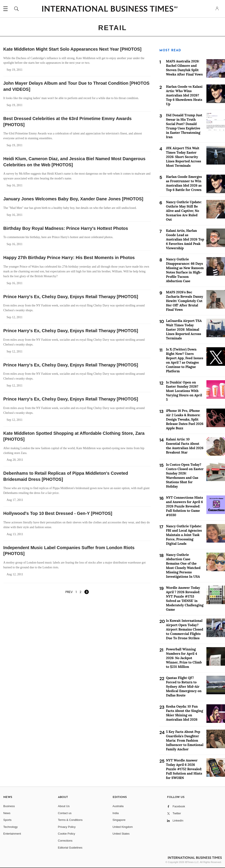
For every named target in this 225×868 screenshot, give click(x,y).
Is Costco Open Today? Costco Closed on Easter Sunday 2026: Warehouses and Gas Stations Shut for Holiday (185, 475)
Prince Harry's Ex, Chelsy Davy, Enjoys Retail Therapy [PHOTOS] (71, 297)
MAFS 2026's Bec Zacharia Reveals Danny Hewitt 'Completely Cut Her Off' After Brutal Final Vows (185, 301)
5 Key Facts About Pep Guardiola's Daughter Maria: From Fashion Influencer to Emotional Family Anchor (185, 740)
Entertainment (12, 834)
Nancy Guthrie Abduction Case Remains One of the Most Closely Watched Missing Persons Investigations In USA (183, 566)
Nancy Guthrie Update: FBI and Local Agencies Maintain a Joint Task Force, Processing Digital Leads (184, 535)
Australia (118, 806)
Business (9, 806)
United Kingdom (123, 827)
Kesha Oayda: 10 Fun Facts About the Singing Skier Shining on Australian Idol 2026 (185, 713)
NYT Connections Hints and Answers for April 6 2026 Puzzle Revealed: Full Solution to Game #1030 (184, 506)
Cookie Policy (67, 834)
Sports (7, 820)
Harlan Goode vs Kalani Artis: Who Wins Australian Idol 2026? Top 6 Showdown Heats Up (184, 95)
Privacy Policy (67, 827)
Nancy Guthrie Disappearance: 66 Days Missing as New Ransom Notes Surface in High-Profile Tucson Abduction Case (185, 270)
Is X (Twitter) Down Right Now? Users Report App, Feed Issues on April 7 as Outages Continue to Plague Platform (185, 360)
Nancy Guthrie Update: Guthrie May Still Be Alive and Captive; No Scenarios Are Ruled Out (184, 211)
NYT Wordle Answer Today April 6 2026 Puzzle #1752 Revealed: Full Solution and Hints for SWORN (184, 769)
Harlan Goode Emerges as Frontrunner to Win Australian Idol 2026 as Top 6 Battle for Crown (184, 183)
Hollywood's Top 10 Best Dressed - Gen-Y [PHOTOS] (58, 513)
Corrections (65, 841)
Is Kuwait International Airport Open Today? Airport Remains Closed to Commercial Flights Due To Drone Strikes (185, 629)
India (116, 813)
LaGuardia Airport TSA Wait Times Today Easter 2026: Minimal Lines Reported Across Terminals (184, 329)
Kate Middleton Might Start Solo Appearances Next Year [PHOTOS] (72, 49)
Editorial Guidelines (70, 848)
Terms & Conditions (70, 820)
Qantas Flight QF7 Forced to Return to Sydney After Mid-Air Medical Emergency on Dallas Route (184, 687)
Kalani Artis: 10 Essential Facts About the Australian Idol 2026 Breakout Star (185, 446)
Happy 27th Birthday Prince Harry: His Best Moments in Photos (69, 258)
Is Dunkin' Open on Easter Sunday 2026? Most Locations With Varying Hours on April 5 (184, 391)
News (7, 813)
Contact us (65, 813)
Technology (10, 827)
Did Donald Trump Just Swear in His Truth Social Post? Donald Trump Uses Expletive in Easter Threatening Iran (184, 126)
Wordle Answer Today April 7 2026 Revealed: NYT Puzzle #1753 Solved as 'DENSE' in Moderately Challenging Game (185, 599)
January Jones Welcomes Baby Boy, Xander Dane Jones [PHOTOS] (73, 199)
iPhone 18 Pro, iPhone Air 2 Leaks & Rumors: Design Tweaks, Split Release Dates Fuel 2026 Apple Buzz (185, 419)
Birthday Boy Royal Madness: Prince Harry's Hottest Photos (66, 228)
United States (121, 834)
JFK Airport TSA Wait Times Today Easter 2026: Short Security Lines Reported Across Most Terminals (184, 157)
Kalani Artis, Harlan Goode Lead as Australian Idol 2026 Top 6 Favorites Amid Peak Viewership (185, 239)
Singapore (119, 820)
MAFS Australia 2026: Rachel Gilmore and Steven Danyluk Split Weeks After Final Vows (184, 68)
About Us (64, 806)
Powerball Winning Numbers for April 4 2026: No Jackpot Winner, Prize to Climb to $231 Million (184, 658)
